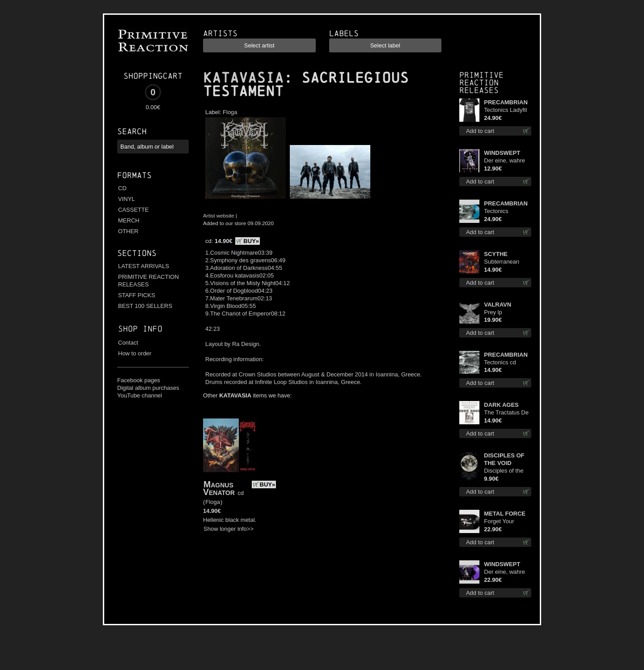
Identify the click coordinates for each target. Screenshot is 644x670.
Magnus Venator (219, 488)
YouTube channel (140, 395)
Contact (128, 343)
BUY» (251, 241)
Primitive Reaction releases (481, 83)
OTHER (128, 231)
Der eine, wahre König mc (504, 161)
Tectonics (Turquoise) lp (502, 211)
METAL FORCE (505, 514)
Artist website (219, 216)
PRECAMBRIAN (506, 102)
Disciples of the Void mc (504, 471)
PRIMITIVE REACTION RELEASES (148, 281)
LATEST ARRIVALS (144, 266)
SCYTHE (496, 254)
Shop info (140, 329)
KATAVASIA (243, 78)
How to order (135, 353)
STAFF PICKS (137, 295)
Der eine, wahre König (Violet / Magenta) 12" (504, 572)
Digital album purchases (148, 388)
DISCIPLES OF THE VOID (504, 459)
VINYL (127, 199)
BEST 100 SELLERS (145, 306)
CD (122, 188)
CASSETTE (133, 210)
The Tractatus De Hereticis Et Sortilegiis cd (506, 413)
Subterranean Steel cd (502, 262)
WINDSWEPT (502, 153)
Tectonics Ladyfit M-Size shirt (505, 110)
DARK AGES (501, 405)
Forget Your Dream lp (499, 522)
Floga (230, 112)
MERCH (129, 220)
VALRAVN (498, 305)
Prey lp (493, 312)
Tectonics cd (500, 362)
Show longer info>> (229, 529)
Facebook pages (139, 380)
